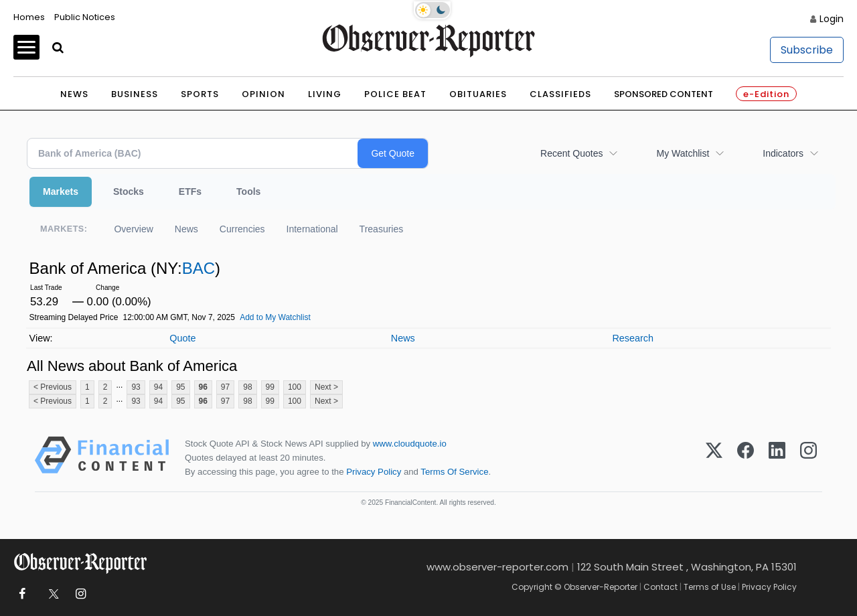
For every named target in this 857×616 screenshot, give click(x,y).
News (74, 94)
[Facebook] (746, 458)
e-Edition (766, 94)
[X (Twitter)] (714, 458)
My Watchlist (683, 153)
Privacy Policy (374, 472)
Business (135, 94)
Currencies (242, 229)
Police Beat (395, 94)
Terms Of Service (454, 472)
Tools (248, 191)
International (312, 229)
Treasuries (382, 229)
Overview (133, 229)
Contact (660, 587)
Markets (61, 191)
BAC (199, 268)
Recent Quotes (571, 153)
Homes (29, 17)
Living (325, 94)
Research (633, 338)
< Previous (53, 387)
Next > (326, 387)
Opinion (263, 94)
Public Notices (85, 17)
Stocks (129, 191)
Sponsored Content (664, 94)
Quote (182, 338)
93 (136, 387)
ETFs (190, 191)
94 (158, 387)
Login (832, 19)
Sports (200, 94)
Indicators (783, 153)
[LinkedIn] (777, 458)
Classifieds (560, 94)
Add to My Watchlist (275, 317)
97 (225, 387)
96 (203, 387)
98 (247, 387)
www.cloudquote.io (410, 444)
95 (180, 387)
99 (270, 387)
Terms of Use (710, 587)
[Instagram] (808, 458)
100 (295, 387)
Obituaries (478, 94)
